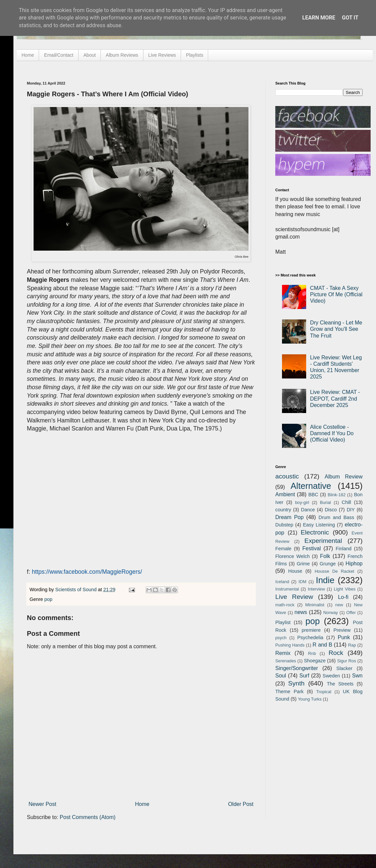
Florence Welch (292, 556)
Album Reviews (122, 55)
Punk (344, 637)
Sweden (331, 676)
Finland (344, 549)
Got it (350, 18)
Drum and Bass (336, 517)
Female (283, 549)
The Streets (340, 684)
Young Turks (310, 699)
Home (28, 55)
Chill (346, 502)
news (301, 612)
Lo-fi (343, 597)
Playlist (283, 622)
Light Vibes (345, 589)
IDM (302, 582)
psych (281, 638)
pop (48, 599)
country (283, 510)
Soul (281, 676)
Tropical (324, 692)
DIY (351, 510)
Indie (325, 580)
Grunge (328, 564)
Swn (357, 676)
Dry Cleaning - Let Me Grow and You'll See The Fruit (336, 329)
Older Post (241, 804)
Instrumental (287, 589)
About (90, 55)
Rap (352, 645)
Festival (311, 548)
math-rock (285, 605)
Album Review (344, 477)
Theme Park (289, 692)
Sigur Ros (346, 661)
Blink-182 (337, 495)
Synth (296, 683)
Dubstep (284, 525)
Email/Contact (59, 55)
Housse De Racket (334, 571)
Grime (303, 564)
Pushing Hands (290, 645)
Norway (331, 612)
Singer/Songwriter (297, 668)
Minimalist (315, 605)
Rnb (312, 653)
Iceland (282, 582)
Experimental (323, 541)
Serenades (286, 661)
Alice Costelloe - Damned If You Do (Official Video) (332, 433)
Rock (336, 653)
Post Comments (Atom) (88, 817)
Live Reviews (162, 55)
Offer (351, 612)
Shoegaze (315, 661)
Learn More (319, 18)
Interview (316, 589)
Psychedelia (310, 637)
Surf (304, 676)
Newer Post (42, 804)
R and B (322, 645)
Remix (283, 653)
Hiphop (354, 564)
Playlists (195, 55)
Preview (342, 630)
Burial (325, 502)
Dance (308, 510)
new (339, 605)
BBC (313, 495)
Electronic (315, 532)
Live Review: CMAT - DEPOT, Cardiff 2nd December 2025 (335, 398)
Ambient (285, 494)
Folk (325, 556)
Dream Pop (289, 517)
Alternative (311, 486)
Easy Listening (319, 525)
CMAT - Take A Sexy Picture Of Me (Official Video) (336, 294)
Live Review (294, 597)
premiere (311, 630)
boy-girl (302, 502)
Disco (331, 510)
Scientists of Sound (77, 590)
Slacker (344, 668)
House (295, 571)
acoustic (287, 476)
